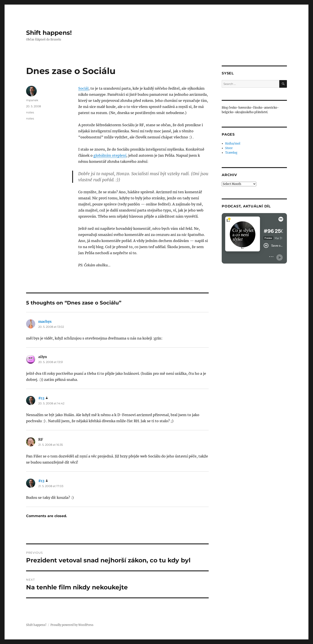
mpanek (32, 100)
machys (45, 321)
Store (229, 148)
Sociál (83, 88)
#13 (41, 398)
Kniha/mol (233, 144)
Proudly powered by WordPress (72, 625)
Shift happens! (49, 33)
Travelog (231, 153)
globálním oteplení (110, 155)
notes (30, 112)
